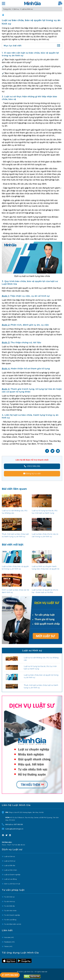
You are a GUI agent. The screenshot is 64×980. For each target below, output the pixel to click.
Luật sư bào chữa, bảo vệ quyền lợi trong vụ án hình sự (15, 568)
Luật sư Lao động (10, 879)
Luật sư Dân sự (10, 856)
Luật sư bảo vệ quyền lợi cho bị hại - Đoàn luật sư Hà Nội (45, 591)
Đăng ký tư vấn (32, 474)
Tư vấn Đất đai (9, 906)
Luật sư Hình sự (10, 861)
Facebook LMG (9, 942)
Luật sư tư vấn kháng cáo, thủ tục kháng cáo (15, 512)
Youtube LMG (9, 937)
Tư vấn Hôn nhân (10, 911)
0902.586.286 (32, 466)
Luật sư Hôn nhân (11, 870)
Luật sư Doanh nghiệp (12, 875)
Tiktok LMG (8, 946)
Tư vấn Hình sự (10, 901)
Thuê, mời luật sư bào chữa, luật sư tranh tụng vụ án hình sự (15, 535)
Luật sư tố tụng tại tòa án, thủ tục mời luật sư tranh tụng (45, 512)
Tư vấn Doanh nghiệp (12, 915)
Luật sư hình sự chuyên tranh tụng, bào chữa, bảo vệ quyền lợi (45, 568)
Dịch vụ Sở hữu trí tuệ (12, 884)
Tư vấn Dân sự (9, 897)
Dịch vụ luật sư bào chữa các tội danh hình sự (15, 591)
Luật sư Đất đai (10, 865)
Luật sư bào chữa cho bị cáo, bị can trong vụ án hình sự (45, 535)
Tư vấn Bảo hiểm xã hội (13, 924)
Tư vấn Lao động (10, 920)
